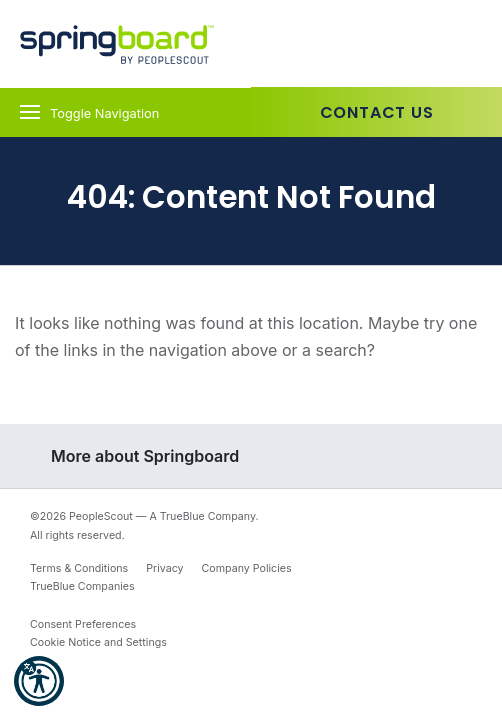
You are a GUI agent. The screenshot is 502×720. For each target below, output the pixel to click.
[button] (39, 681)
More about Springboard (145, 456)
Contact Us (377, 112)
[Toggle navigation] (125, 112)
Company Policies (247, 568)
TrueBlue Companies (82, 586)
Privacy (164, 568)
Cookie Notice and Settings (98, 642)
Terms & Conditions (79, 568)
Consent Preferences (83, 624)
